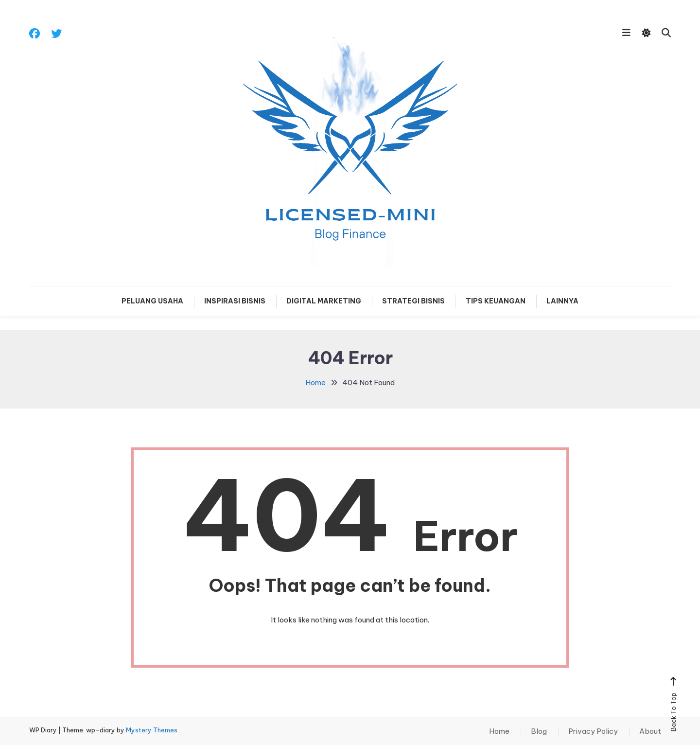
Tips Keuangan (496, 301)
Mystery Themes (152, 730)
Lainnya (562, 301)
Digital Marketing (324, 301)
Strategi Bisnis (413, 301)
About (650, 731)
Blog (539, 731)
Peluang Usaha (152, 301)
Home (499, 731)
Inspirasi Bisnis (235, 301)
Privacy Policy (593, 731)
